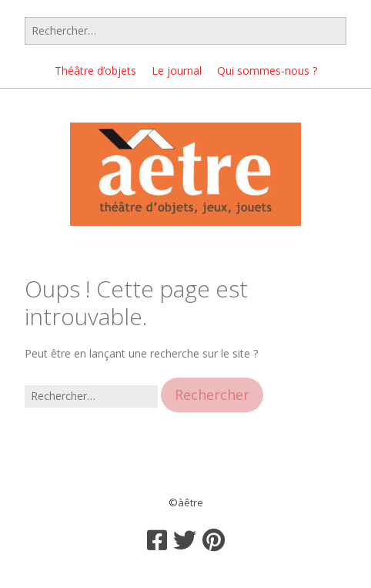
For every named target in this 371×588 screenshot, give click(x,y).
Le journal (177, 71)
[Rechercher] (185, 31)
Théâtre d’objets (95, 71)
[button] (212, 395)
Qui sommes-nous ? (267, 71)
